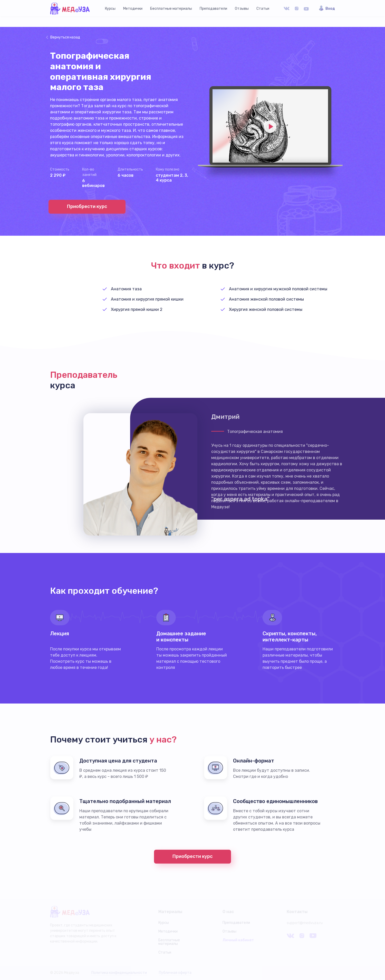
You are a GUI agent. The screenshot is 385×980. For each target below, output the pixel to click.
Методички (133, 9)
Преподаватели (213, 9)
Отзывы (242, 9)
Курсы (110, 9)
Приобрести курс (87, 206)
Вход (330, 9)
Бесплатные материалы (171, 9)
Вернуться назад (65, 37)
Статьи (263, 9)
